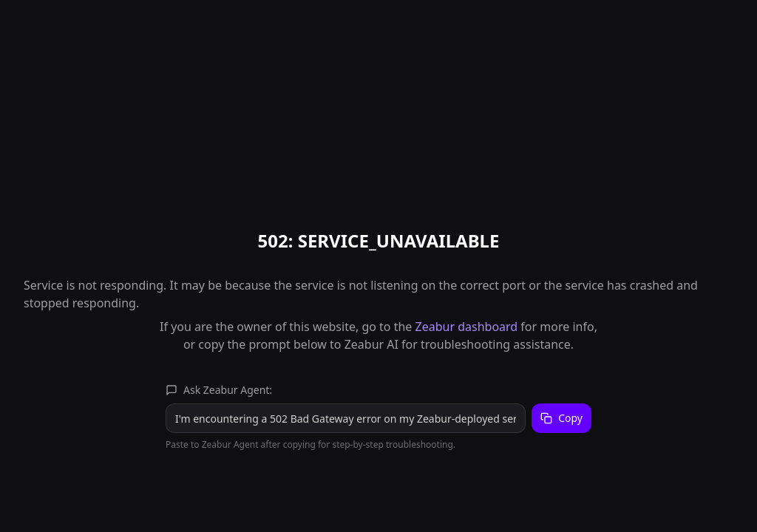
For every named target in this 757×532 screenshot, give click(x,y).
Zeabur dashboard (467, 327)
